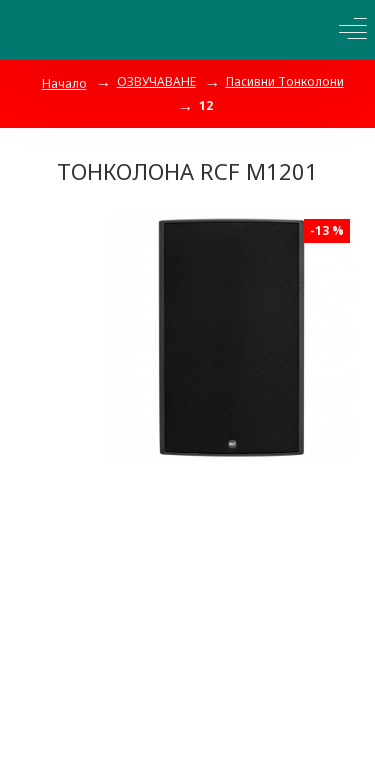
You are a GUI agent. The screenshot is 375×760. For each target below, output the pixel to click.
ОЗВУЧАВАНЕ (156, 81)
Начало (64, 83)
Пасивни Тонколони (285, 81)
